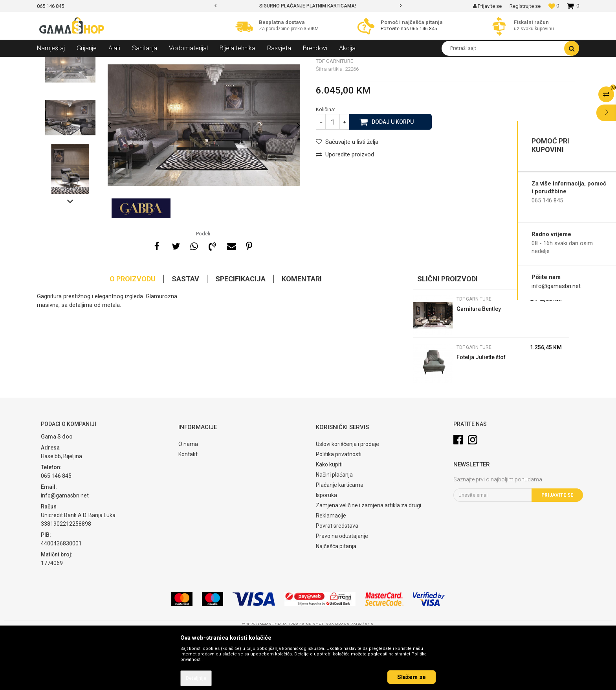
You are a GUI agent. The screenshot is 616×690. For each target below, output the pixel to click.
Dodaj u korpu (393, 178)
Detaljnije (196, 678)
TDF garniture (170, 63)
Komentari (302, 336)
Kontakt (188, 511)
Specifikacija (240, 336)
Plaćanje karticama (340, 542)
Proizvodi (80, 63)
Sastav (185, 336)
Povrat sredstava (337, 583)
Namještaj (108, 63)
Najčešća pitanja (336, 603)
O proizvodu (133, 336)
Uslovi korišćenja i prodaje (347, 501)
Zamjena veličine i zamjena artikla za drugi (368, 562)
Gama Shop (49, 63)
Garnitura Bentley (479, 366)
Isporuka (326, 552)
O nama (188, 501)
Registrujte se (525, 6)
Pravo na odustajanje (342, 593)
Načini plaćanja (334, 532)
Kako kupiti (329, 521)
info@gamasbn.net (556, 286)
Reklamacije (331, 573)
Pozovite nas (395, 29)
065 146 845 (424, 29)
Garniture (137, 63)
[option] (308, 6)
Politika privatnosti (339, 511)
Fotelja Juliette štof (481, 414)
